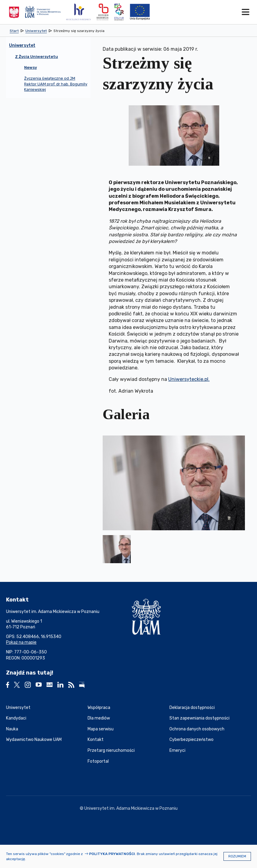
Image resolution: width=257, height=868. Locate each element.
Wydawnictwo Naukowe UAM (34, 740)
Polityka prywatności (112, 854)
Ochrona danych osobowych (197, 729)
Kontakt (96, 740)
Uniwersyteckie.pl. (189, 379)
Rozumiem (237, 856)
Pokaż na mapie (21, 642)
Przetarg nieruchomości (111, 750)
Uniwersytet (18, 708)
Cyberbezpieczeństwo (191, 740)
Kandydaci (16, 718)
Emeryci (177, 750)
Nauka (12, 729)
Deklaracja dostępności (192, 708)
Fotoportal (98, 761)
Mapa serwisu (101, 729)
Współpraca (99, 708)
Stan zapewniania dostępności (199, 718)
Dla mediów (99, 718)
